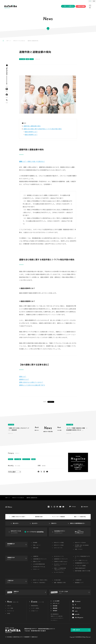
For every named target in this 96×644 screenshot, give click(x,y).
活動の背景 (36, 548)
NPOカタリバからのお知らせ (19, 41)
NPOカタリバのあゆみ (80, 543)
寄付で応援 (81, 6)
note (57, 507)
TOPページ (9, 41)
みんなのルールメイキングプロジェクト (60, 565)
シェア (45, 401)
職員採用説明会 (35, 606)
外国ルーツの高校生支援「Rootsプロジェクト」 (60, 569)
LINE (7, 89)
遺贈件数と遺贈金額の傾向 (32, 126)
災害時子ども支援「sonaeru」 (61, 562)
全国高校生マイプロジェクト (61, 559)
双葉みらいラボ (37, 562)
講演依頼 (55, 608)
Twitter (7, 100)
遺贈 (27, 59)
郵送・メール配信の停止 (80, 517)
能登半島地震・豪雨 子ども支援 (83, 571)
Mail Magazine (47, 472)
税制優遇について (79, 583)
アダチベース (36, 569)
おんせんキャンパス (59, 556)
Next (59, 428)
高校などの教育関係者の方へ (78, 523)
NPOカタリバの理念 (59, 543)
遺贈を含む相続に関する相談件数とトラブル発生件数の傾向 (43, 129)
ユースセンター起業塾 (80, 566)
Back (37, 428)
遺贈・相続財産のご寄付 (60, 583)
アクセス (74, 507)
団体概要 (35, 543)
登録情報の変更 (39, 517)
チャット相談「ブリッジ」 (81, 561)
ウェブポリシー (54, 620)
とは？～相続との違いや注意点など (32, 161)
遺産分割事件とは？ (31, 132)
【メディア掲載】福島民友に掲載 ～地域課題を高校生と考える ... (77, 429)
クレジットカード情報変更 (58, 517)
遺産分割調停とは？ (31, 135)
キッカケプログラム (59, 572)
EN (94, 1)
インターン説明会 (35, 608)
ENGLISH (86, 507)
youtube (60, 507)
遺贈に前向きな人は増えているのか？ (31, 382)
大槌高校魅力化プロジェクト (40, 559)
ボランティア (56, 603)
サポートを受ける (69, 6)
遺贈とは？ (23, 377)
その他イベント (35, 611)
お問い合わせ (76, 630)
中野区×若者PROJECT (80, 568)
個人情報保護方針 (55, 614)
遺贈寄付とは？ (24, 379)
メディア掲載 (70, 425)
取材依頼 (55, 606)
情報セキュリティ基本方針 (57, 616)
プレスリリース (26, 459)
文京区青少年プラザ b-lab (39, 567)
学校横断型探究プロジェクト (82, 563)
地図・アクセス (79, 549)
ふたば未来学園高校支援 (39, 564)
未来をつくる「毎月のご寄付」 (40, 580)
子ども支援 (22, 59)
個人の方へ (16, 523)
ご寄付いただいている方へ (18, 517)
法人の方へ (35, 523)
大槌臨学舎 (36, 556)
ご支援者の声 (78, 580)
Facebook (7, 95)
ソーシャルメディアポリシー (57, 618)
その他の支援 (57, 580)
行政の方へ (54, 523)
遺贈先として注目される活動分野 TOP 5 (32, 385)
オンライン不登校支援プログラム (82, 557)
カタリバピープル (58, 548)
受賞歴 (33, 459)
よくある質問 (56, 601)
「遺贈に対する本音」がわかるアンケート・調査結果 (19, 429)
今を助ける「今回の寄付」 (39, 583)
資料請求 (55, 611)
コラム (32, 59)
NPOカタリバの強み (59, 545)
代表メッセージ (37, 545)
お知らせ (11, 459)
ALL (90, 7)
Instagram (44, 472)
